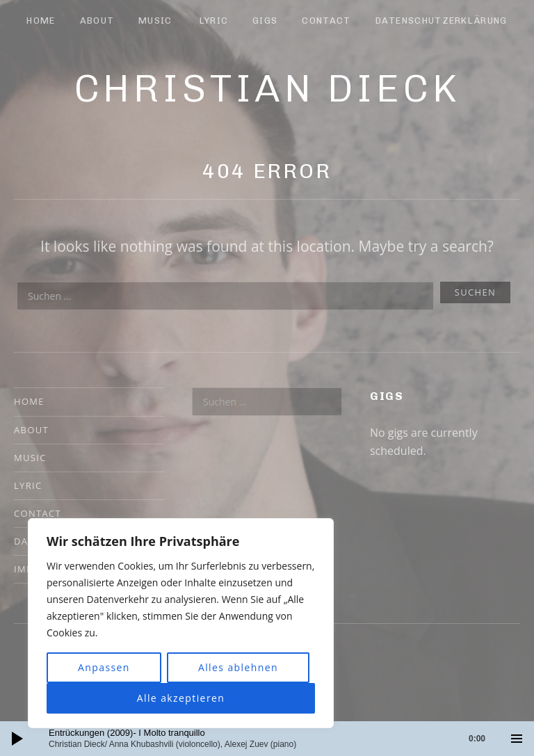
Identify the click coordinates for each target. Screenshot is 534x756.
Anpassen (104, 667)
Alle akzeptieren (181, 698)
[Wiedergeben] (17, 739)
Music (155, 21)
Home (41, 21)
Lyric (214, 21)
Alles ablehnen (238, 667)
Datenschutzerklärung (442, 21)
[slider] (274, 739)
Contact (326, 21)
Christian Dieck (267, 88)
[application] (267, 739)
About (97, 21)
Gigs (265, 21)
